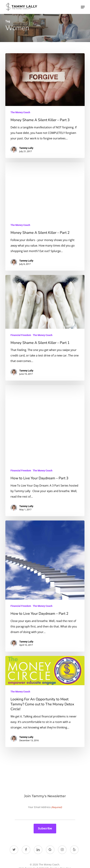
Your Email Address (45, 807)
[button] (83, 7)
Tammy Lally (26, 148)
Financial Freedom (21, 335)
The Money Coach (20, 112)
